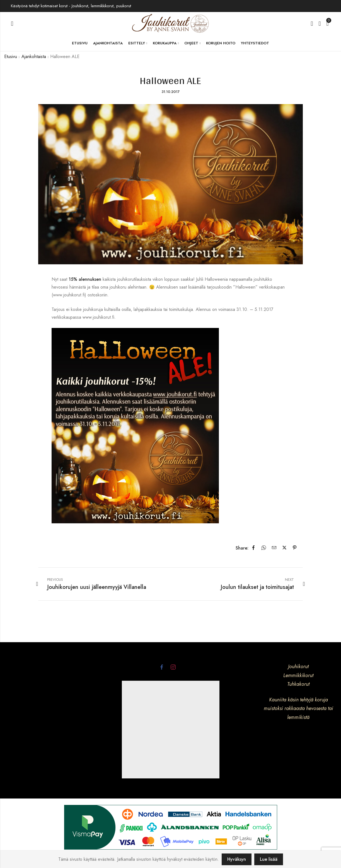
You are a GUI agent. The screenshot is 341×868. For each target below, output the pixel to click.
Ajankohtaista (34, 57)
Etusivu (11, 57)
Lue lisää (269, 859)
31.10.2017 (170, 92)
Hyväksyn (237, 859)
